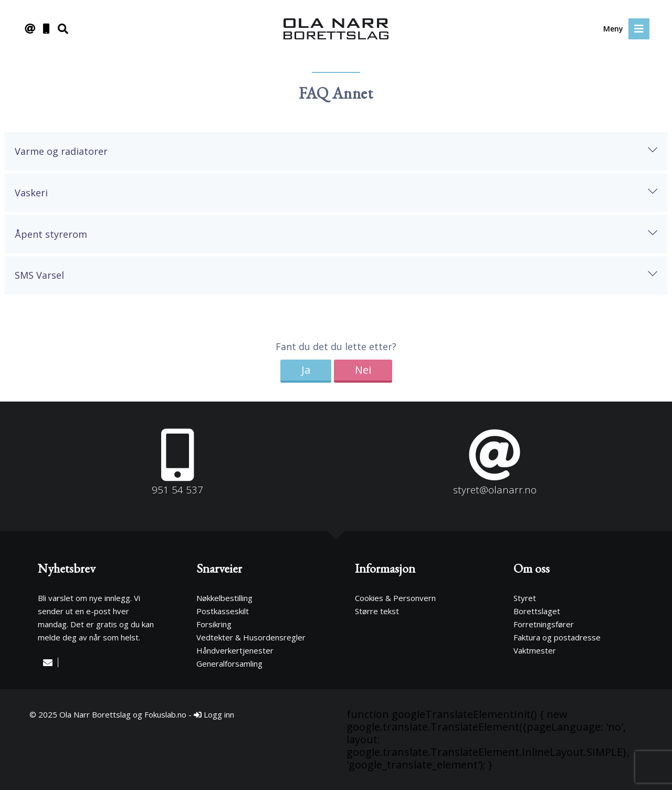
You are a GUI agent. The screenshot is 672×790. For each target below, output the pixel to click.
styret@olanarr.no (495, 490)
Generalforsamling (229, 663)
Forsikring (214, 624)
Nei (363, 370)
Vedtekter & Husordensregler (251, 637)
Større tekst (377, 611)
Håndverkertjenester (235, 650)
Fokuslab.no (165, 714)
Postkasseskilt (223, 611)
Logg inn (214, 714)
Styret (525, 598)
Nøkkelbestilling (224, 598)
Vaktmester (535, 650)
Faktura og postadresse (557, 637)
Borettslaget (537, 611)
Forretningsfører (544, 624)
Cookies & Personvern (395, 598)
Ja (306, 370)
